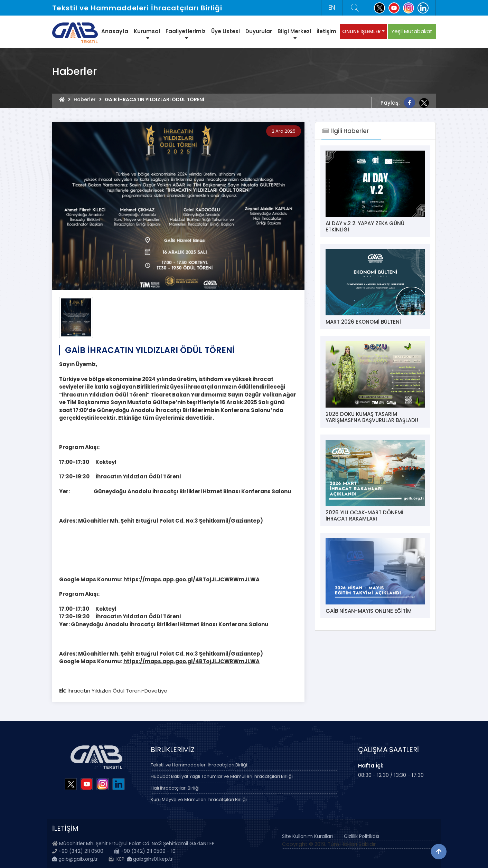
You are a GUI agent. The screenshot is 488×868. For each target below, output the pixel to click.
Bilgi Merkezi (294, 34)
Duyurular (259, 31)
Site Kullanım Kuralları (307, 836)
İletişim (326, 31)
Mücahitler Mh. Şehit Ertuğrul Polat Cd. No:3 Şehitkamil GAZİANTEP (137, 843)
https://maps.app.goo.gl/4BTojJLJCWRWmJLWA (191, 579)
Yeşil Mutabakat (412, 31)
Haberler (85, 99)
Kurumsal (147, 34)
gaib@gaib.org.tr (75, 859)
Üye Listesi (226, 31)
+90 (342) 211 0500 (81, 851)
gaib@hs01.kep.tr (150, 859)
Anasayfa (115, 31)
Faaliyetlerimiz (186, 34)
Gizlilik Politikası (362, 836)
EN (332, 8)
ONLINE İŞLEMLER (362, 31)
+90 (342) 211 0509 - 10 (145, 851)
